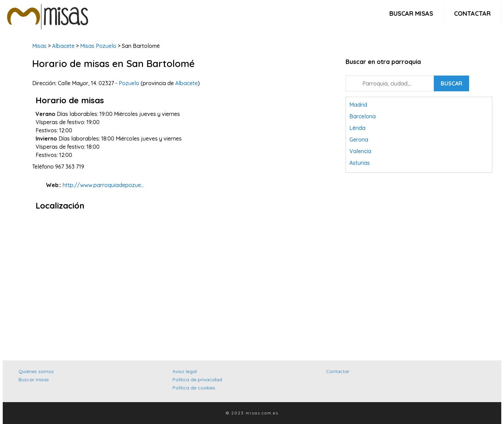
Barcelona (363, 116)
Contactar (472, 14)
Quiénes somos (36, 371)
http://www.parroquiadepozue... (103, 185)
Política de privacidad (197, 380)
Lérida (357, 128)
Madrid (358, 105)
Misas (39, 46)
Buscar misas (411, 14)
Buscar (451, 83)
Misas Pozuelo (98, 46)
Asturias (360, 163)
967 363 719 (70, 167)
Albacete (63, 46)
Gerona (359, 140)
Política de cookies (194, 388)
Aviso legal (185, 371)
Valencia (360, 151)
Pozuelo (129, 83)
